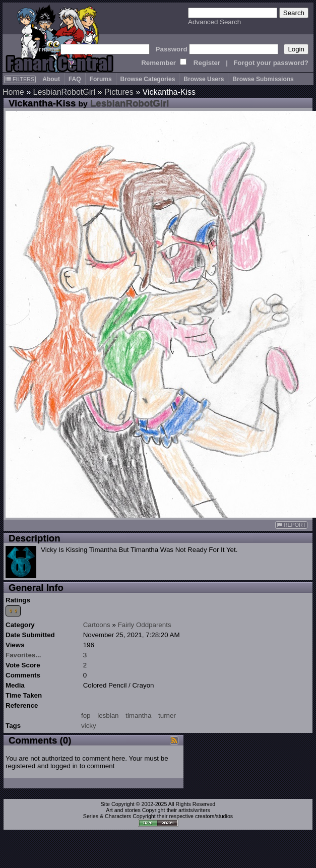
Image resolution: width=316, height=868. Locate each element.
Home (13, 92)
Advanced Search (214, 22)
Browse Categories (148, 79)
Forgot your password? (271, 63)
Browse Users (204, 79)
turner (167, 716)
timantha (138, 716)
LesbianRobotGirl (64, 92)
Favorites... (23, 655)
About (51, 79)
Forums (101, 79)
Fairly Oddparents (145, 625)
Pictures (119, 92)
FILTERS (20, 79)
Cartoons (97, 625)
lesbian (108, 716)
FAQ (75, 79)
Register (207, 63)
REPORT (291, 525)
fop (86, 716)
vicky (89, 726)
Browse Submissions (263, 79)
